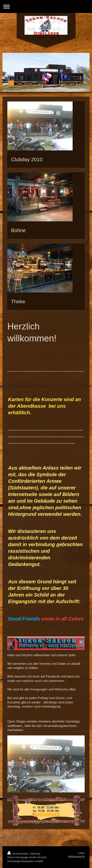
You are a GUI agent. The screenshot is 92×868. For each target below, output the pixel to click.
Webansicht (76, 857)
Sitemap (35, 854)
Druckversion (18, 854)
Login (81, 853)
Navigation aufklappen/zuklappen (46, 6)
